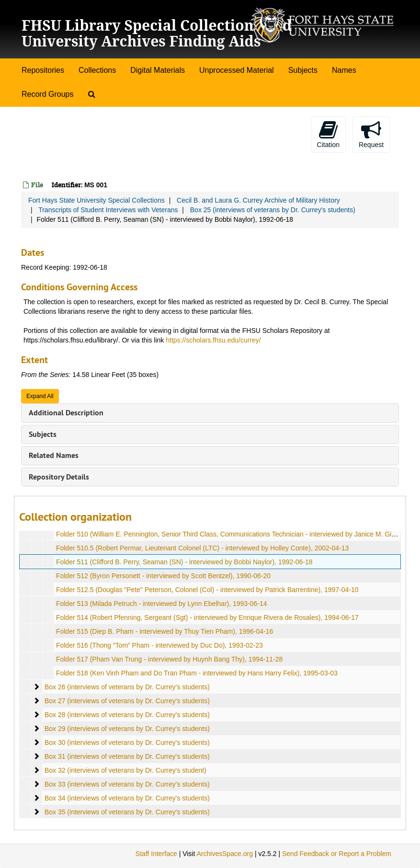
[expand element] (36, 687)
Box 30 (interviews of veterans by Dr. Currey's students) (127, 742)
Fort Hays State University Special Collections (96, 200)
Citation (328, 134)
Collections (97, 70)
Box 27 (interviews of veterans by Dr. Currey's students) (127, 701)
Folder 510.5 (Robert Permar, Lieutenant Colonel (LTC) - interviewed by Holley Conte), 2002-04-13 (202, 548)
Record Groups (48, 94)
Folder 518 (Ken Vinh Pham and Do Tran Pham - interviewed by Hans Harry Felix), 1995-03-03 (197, 673)
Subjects (303, 70)
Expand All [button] (40, 396)
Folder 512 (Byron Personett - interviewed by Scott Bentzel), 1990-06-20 (163, 576)
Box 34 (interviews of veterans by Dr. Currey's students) (127, 798)
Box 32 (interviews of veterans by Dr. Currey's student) (125, 770)
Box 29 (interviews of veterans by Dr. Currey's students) (127, 729)
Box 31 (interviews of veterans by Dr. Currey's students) (127, 756)
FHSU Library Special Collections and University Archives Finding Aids (157, 33)
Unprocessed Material (237, 70)
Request (371, 134)
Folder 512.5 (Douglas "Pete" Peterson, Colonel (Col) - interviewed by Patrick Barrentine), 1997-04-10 (207, 590)
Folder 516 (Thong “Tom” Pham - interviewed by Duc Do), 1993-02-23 (159, 645)
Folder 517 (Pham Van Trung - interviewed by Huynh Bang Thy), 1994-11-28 (169, 659)
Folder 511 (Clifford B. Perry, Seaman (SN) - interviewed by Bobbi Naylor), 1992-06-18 (184, 562)
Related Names (54, 455)
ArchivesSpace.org (225, 854)
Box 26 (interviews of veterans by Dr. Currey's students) (127, 687)
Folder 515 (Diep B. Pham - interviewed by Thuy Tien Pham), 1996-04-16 (165, 631)
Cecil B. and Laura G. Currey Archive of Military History (258, 200)
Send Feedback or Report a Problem (337, 854)
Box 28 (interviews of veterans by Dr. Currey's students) (127, 715)
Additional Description (66, 413)
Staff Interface (156, 854)
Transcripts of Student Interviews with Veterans (108, 210)
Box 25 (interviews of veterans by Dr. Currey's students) (273, 210)
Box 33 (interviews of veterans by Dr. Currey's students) (127, 784)
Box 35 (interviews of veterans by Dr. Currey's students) (127, 812)
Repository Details (59, 477)
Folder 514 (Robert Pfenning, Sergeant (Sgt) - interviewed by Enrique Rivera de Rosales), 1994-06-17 (207, 617)
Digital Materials (158, 70)
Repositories (43, 70)
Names (344, 70)
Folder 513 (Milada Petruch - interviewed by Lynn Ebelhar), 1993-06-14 (162, 604)
